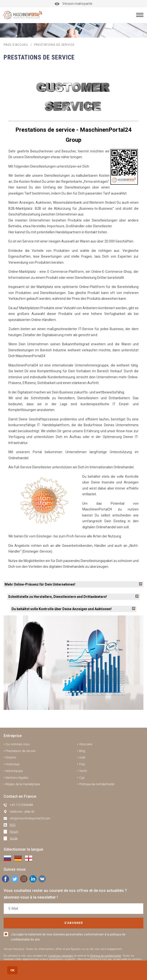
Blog (82, 751)
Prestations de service (20, 751)
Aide (82, 757)
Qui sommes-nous (18, 744)
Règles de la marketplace (23, 784)
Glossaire (86, 744)
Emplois (11, 757)
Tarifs (83, 771)
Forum (14, 832)
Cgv (82, 778)
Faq (82, 764)
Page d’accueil (16, 45)
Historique (13, 764)
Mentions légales (17, 778)
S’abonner (74, 923)
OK (12, 970)
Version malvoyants (73, 4)
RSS (13, 825)
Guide (14, 838)
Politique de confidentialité (97, 784)
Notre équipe (14, 771)
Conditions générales (61, 956)
